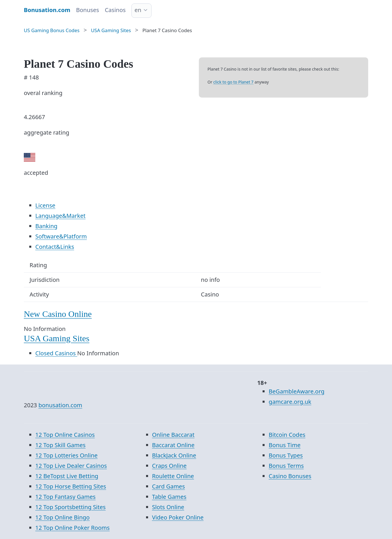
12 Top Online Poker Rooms (72, 528)
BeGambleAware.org (296, 391)
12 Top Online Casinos (65, 435)
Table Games (169, 497)
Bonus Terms (286, 466)
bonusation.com (60, 405)
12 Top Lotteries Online (66, 455)
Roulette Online (173, 476)
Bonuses (88, 10)
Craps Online (169, 466)
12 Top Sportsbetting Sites (70, 507)
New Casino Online (58, 314)
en (138, 10)
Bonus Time (285, 445)
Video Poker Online (178, 517)
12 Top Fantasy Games (65, 497)
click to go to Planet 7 (233, 82)
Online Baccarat (173, 435)
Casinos (115, 10)
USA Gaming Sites (57, 338)
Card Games (169, 486)
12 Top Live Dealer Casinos (71, 466)
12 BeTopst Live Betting (67, 476)
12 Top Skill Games (60, 445)
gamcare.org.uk (290, 402)
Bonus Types (286, 455)
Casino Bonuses (290, 476)
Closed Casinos (56, 353)
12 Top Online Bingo (62, 517)
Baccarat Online (173, 445)
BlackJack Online (174, 455)
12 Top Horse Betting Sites (71, 486)
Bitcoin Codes (287, 435)
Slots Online (168, 507)
